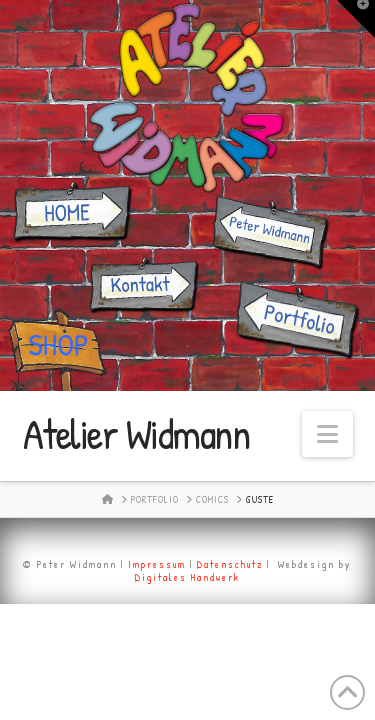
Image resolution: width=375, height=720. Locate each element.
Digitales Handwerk (187, 577)
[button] (327, 434)
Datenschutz (230, 564)
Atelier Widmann (136, 434)
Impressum (157, 564)
